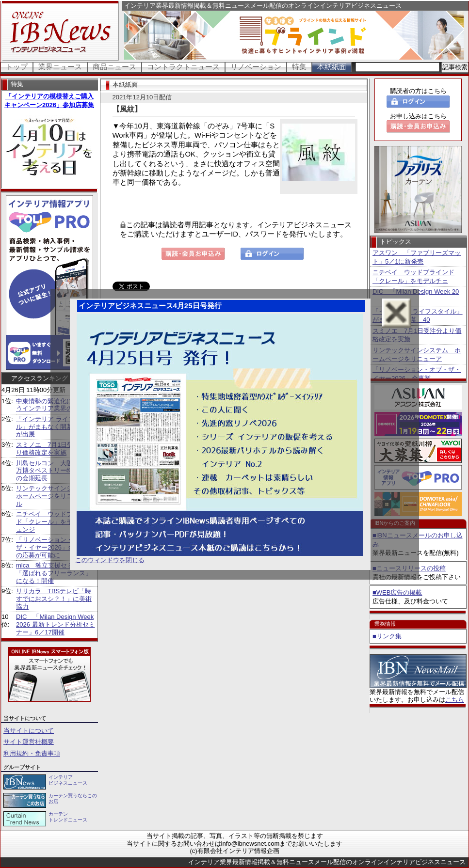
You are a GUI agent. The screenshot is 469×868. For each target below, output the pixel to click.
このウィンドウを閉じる (110, 560)
